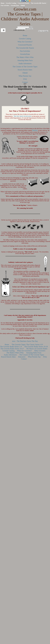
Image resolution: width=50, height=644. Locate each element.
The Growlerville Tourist (38, 3)
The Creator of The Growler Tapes (25, 67)
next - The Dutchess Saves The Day (25, 341)
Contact (25, 82)
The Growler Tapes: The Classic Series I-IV (27, 345)
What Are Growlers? (25, 42)
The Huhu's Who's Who (25, 57)
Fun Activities (5, 5)
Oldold (23, 5)
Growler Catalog (11, 3)
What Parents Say (25, 76)
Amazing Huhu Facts (25, 60)
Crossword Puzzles (23, 3)
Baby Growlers (40, 351)
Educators (22, 357)
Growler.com (25, 16)
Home (3, 3)
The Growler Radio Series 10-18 (36, 347)
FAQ (25, 79)
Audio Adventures (25, 63)
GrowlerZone (15, 5)
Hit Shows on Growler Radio (37, 349)
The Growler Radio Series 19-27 (12, 349)
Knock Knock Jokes (25, 70)
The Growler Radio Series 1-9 (11, 347)
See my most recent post (23, 116)
